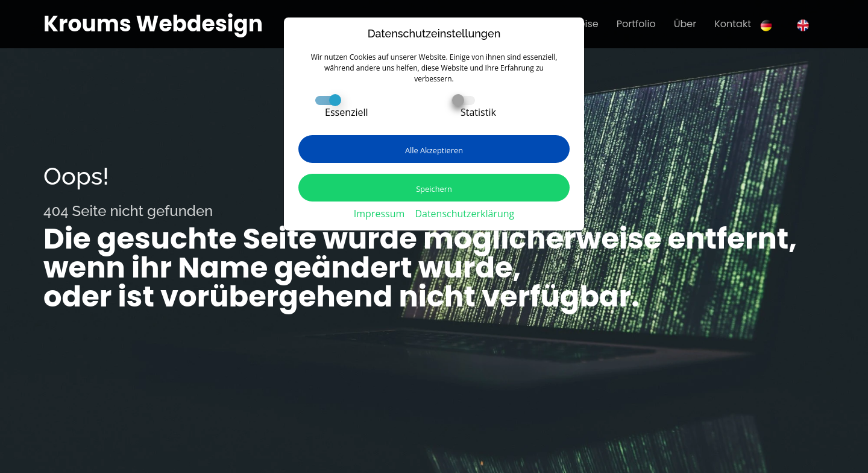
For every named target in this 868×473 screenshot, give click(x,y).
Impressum (379, 214)
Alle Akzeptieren (434, 150)
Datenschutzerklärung (464, 214)
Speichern (434, 189)
